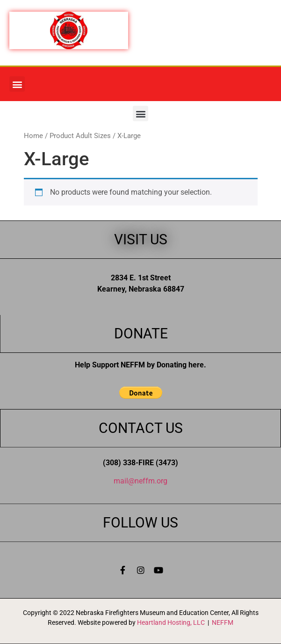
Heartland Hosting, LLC (171, 622)
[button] (17, 84)
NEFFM (223, 622)
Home (33, 136)
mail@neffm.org (140, 481)
